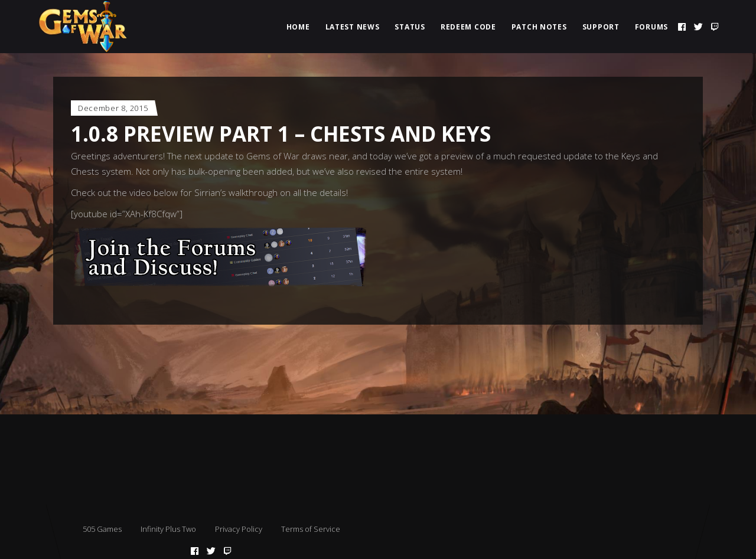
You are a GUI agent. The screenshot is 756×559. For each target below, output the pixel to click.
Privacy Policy (239, 529)
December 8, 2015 (113, 108)
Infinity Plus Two (168, 529)
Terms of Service (311, 529)
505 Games (102, 529)
